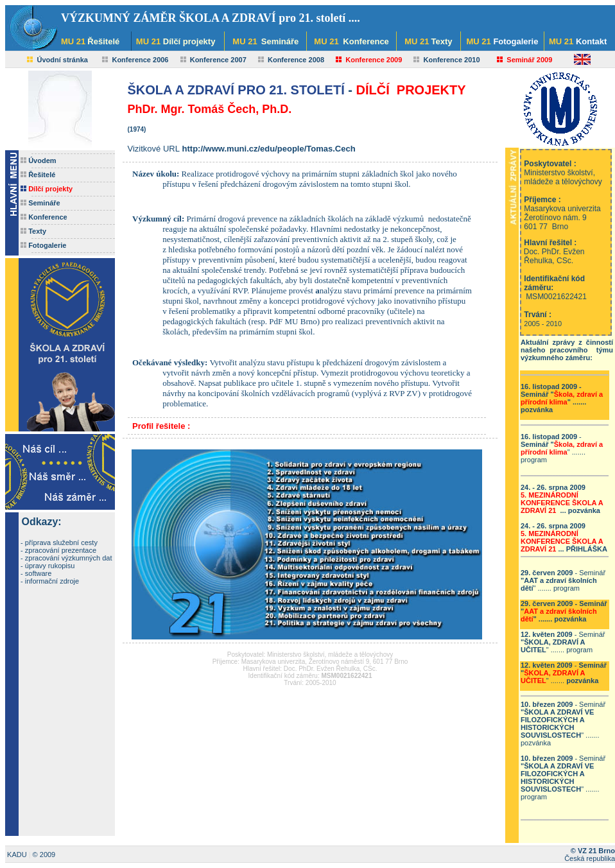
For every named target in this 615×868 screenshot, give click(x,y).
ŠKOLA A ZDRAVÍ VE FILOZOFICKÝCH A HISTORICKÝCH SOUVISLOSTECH (557, 724)
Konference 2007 (218, 60)
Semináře (44, 203)
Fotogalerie (47, 245)
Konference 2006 (140, 60)
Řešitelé (42, 175)
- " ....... (562, 398)
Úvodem (42, 161)
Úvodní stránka (62, 60)
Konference (48, 217)
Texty (37, 231)
